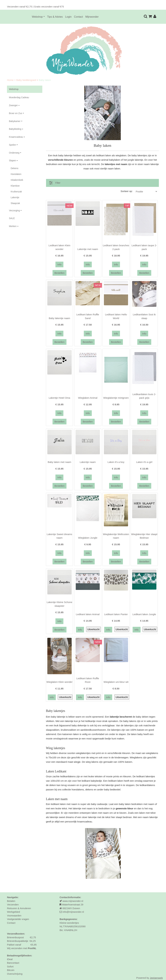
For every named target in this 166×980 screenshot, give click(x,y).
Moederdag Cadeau (19, 97)
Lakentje (15, 197)
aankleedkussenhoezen (93, 730)
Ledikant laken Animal (88, 614)
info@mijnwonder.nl (73, 912)
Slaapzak (15, 203)
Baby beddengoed (26, 80)
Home (11, 80)
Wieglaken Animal (88, 398)
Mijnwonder (92, 17)
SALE (12, 218)
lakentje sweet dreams (62, 817)
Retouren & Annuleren (19, 908)
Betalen (11, 901)
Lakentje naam (88, 462)
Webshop (37, 17)
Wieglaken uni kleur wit (116, 682)
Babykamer (15, 121)
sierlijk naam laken (110, 169)
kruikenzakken (69, 730)
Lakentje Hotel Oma (59, 398)
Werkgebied (13, 912)
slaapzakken (53, 730)
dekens (89, 789)
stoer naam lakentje (148, 164)
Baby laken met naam (59, 462)
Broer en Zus (15, 113)
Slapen (12, 161)
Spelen (12, 145)
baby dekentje (79, 725)
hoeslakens (78, 789)
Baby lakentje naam (59, 318)
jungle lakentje (135, 160)
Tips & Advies (55, 17)
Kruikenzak (16, 192)
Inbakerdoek (17, 180)
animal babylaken (111, 160)
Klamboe (15, 186)
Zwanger (13, 105)
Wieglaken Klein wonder (59, 682)
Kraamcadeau (16, 137)
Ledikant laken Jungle (144, 614)
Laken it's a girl (144, 462)
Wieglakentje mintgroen (116, 398)
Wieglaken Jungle (88, 538)
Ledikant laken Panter (116, 614)
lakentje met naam (83, 808)
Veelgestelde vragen (18, 919)
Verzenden (13, 905)
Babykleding (15, 129)
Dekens (15, 168)
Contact (78, 17)
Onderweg (14, 153)
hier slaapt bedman (121, 817)
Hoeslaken (16, 174)
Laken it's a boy (116, 462)
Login (68, 17)
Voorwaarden (14, 916)
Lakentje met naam (88, 249)
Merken (13, 226)
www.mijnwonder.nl (73, 901)
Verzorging (14, 210)
